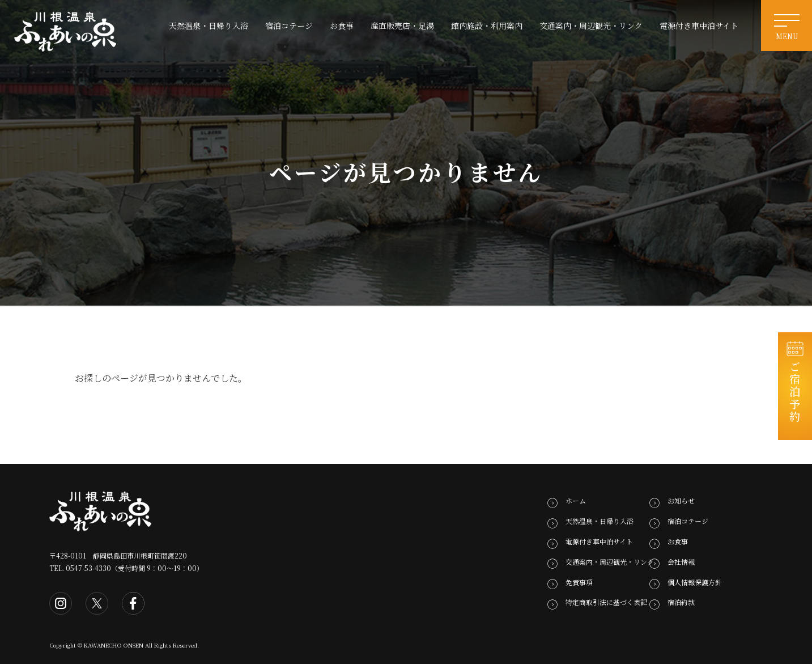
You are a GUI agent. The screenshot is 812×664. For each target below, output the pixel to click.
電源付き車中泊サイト (599, 541)
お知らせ (681, 500)
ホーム (576, 500)
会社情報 (681, 562)
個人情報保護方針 (695, 581)
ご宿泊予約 (795, 392)
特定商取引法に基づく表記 (606, 602)
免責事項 (579, 581)
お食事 (678, 541)
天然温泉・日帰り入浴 (600, 521)
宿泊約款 (681, 602)
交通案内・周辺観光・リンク (610, 562)
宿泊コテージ (688, 521)
